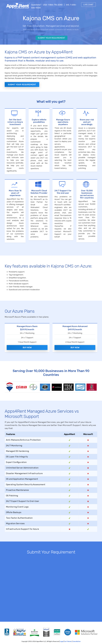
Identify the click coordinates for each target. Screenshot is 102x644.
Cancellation (77, 638)
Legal (62, 638)
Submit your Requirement (22, 85)
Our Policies (68, 638)
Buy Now (27, 345)
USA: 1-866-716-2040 (53, 5)
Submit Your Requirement (52, 38)
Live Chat (88, 5)
